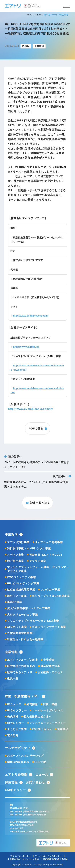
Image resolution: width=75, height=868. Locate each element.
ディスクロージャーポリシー (48, 723)
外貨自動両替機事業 (20, 633)
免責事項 (63, 729)
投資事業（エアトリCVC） (46, 555)
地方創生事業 (15, 561)
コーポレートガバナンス (48, 710)
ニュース (39, 15)
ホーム (30, 15)
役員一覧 (13, 678)
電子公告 (13, 735)
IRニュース (14, 704)
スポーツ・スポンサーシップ (25, 756)
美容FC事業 (15, 602)
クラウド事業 (38, 561)
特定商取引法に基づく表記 (55, 859)
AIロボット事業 (17, 627)
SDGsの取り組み (18, 762)
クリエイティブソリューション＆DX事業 (33, 621)
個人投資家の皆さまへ (37, 717)
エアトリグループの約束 (23, 660)
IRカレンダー (16, 723)
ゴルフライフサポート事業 (49, 627)
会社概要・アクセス (50, 672)
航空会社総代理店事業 (21, 590)
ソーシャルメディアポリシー (48, 856)
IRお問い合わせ (42, 729)
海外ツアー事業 (17, 596)
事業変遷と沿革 (50, 666)
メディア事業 (15, 555)
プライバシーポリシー (21, 856)
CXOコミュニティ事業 (21, 577)
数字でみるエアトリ (20, 672)
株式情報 (13, 717)
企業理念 (49, 660)
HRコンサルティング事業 (23, 583)
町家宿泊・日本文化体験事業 (25, 639)
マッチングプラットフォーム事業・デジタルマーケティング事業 (38, 569)
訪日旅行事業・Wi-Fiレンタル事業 (29, 548)
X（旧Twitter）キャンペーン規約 (23, 859)
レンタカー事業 (50, 590)
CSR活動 (40, 762)
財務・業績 (50, 704)
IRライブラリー (17, 710)
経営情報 (32, 704)
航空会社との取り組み (21, 666)
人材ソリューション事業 (23, 615)
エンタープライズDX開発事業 (51, 596)
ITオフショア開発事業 (49, 542)
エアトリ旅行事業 (18, 542)
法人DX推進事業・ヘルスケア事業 (29, 608)
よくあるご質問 (17, 729)
